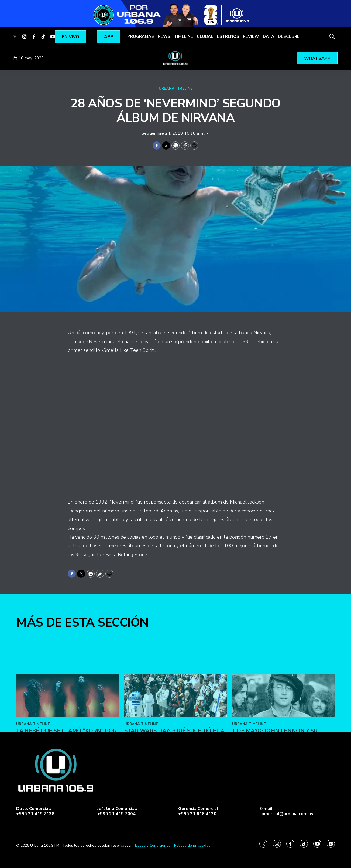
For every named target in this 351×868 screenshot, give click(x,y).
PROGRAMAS (141, 36)
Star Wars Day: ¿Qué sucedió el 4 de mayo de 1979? (174, 808)
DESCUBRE (289, 36)
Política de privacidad (192, 845)
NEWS (164, 36)
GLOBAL (205, 36)
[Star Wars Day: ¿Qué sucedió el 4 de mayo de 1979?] (176, 769)
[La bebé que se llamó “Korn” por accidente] (68, 769)
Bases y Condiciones (153, 845)
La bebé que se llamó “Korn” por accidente (66, 808)
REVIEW (251, 36)
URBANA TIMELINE (176, 89)
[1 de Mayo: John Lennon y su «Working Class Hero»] (283, 769)
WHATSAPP (317, 58)
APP (109, 37)
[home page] (175, 58)
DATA (269, 36)
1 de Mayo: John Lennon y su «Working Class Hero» (275, 808)
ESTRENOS (228, 36)
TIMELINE (184, 36)
